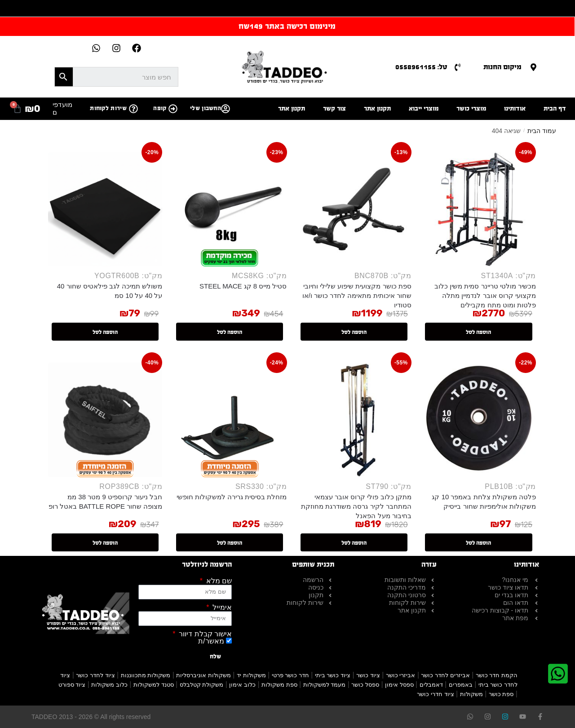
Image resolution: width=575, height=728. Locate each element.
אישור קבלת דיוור (204, 634)
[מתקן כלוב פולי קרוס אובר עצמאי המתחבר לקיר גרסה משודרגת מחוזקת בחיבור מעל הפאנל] (354, 420)
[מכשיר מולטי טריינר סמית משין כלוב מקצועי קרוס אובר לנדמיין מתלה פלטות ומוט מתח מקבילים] (479, 209)
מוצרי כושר (471, 109)
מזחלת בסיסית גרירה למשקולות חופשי (232, 497)
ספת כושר (501, 694)
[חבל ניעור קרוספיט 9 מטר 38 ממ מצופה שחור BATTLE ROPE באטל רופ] (105, 420)
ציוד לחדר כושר (95, 675)
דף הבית (555, 109)
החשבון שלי (206, 108)
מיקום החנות (502, 67)
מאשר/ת (211, 641)
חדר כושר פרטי (290, 675)
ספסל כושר (365, 685)
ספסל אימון (399, 685)
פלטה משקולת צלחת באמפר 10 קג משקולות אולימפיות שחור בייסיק (484, 502)
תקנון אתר (377, 109)
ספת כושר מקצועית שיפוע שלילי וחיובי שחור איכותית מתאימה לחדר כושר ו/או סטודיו (357, 295)
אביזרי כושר (401, 675)
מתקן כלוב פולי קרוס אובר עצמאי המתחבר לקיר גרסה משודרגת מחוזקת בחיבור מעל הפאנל (356, 506)
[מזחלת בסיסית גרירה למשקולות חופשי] (230, 420)
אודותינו (515, 109)
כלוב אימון (242, 685)
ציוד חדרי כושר (435, 694)
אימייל (221, 608)
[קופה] (173, 109)
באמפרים (461, 685)
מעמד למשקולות (325, 685)
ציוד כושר (368, 675)
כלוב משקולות (109, 685)
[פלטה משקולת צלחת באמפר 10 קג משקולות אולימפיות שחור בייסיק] (479, 420)
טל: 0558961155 (421, 67)
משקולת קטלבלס (202, 685)
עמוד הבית (542, 131)
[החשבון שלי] (226, 109)
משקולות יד (251, 675)
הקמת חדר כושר (497, 675)
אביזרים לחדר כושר (445, 675)
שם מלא (218, 581)
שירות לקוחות (108, 108)
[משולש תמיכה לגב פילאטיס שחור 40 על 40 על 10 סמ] (105, 209)
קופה (160, 108)
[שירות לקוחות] (133, 109)
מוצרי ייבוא (424, 109)
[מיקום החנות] (533, 67)
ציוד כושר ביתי (333, 675)
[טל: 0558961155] (458, 67)
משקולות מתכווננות (146, 675)
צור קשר (334, 109)
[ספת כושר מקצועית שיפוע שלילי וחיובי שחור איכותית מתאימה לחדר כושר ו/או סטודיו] (354, 209)
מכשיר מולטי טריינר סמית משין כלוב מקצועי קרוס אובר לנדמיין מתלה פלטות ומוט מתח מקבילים (485, 295)
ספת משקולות (279, 685)
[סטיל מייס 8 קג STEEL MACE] (230, 209)
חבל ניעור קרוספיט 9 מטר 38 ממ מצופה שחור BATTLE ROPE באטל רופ (105, 502)
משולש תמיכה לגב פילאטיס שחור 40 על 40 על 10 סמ (110, 291)
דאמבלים (431, 685)
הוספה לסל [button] (478, 332)
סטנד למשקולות (154, 685)
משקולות (471, 694)
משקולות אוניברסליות (203, 675)
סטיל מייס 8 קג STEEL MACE (243, 286)
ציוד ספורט (72, 685)
